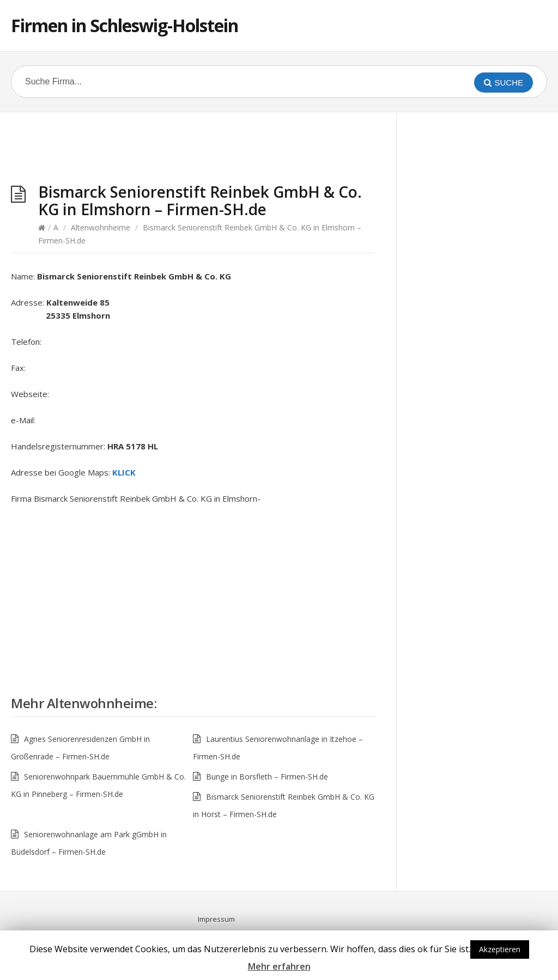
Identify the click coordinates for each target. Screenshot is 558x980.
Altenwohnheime (101, 227)
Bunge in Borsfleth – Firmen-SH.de (267, 777)
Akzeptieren (500, 949)
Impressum (216, 919)
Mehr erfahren (279, 966)
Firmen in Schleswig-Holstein (125, 25)
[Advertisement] (193, 150)
